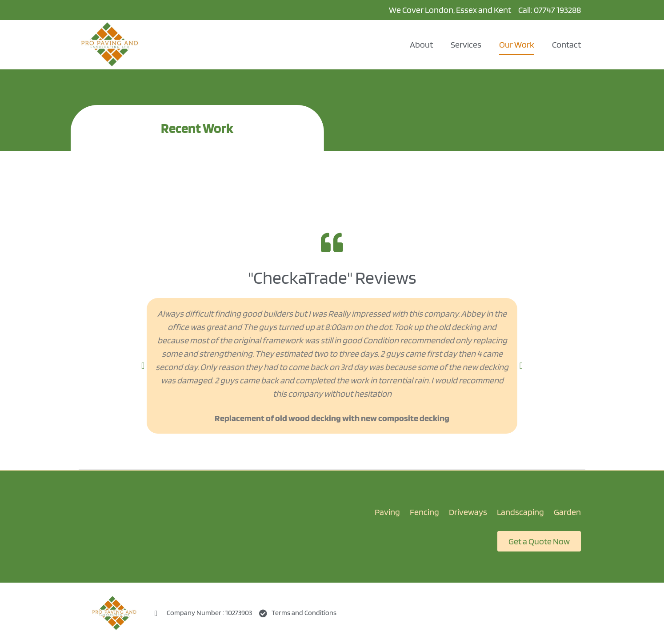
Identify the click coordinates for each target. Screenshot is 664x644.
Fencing (424, 512)
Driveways (468, 512)
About (421, 44)
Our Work (517, 44)
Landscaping (520, 512)
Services (466, 44)
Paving (387, 512)
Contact (566, 44)
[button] (143, 366)
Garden (567, 512)
